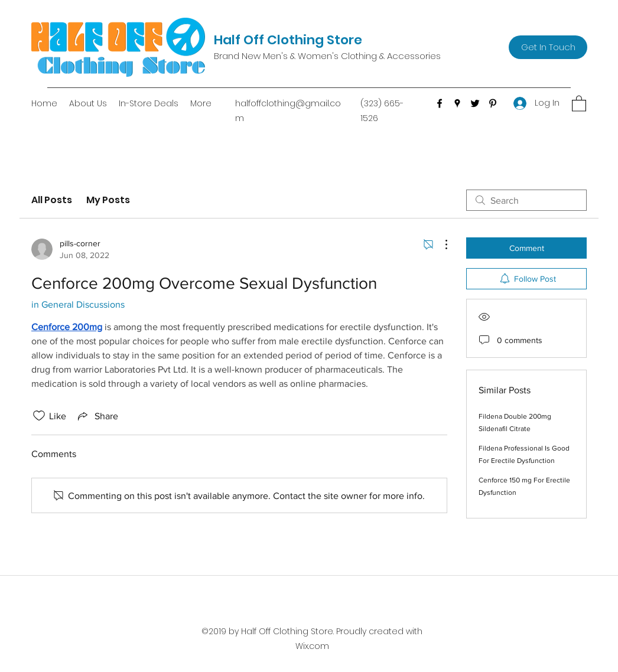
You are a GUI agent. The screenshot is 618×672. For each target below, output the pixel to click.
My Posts (108, 200)
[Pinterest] (493, 103)
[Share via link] (97, 416)
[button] (579, 103)
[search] (526, 200)
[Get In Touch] (548, 47)
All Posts (52, 200)
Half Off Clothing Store (288, 40)
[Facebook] (440, 103)
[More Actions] (440, 244)
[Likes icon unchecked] (39, 416)
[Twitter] (475, 103)
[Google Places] (457, 103)
